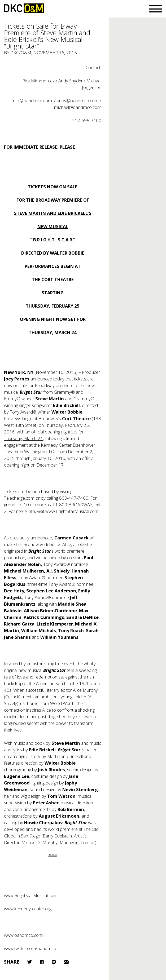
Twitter (30, 962)
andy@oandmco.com (78, 101)
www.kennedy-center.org (28, 909)
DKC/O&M (24, 8)
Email (66, 962)
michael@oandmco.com (78, 107)
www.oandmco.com (23, 935)
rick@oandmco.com (32, 101)
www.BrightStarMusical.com (72, 511)
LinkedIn (54, 962)
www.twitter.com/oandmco (30, 948)
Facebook (42, 962)
